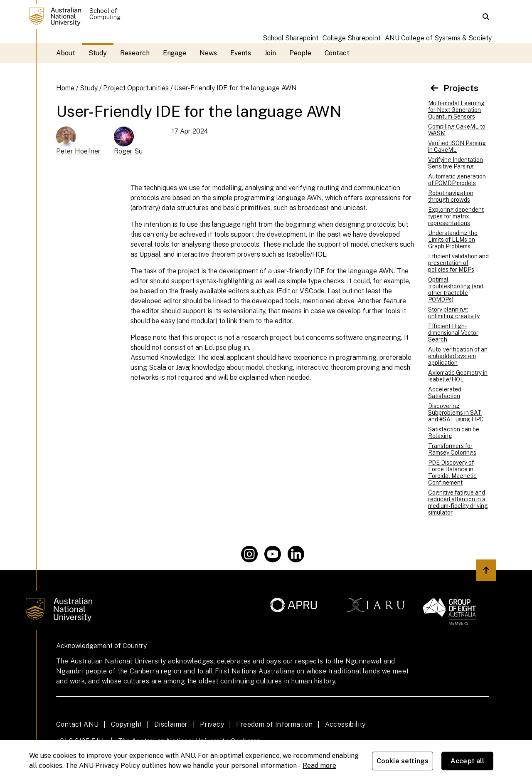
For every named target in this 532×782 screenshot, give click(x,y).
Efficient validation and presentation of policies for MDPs (458, 263)
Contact (337, 53)
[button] (486, 17)
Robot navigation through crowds (451, 196)
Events (241, 53)
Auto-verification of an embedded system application (458, 356)
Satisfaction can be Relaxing (454, 433)
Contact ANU (77, 724)
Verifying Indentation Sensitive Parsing (456, 163)
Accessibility (345, 724)
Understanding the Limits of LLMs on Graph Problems (453, 240)
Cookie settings (403, 761)
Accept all (468, 761)
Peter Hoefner (78, 151)
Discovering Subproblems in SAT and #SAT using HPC (456, 413)
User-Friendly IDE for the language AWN (235, 88)
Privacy (212, 724)
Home (65, 88)
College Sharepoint (352, 38)
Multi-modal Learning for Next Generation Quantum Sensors (456, 110)
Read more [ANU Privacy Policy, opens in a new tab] (319, 766)
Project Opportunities (136, 88)
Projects (453, 88)
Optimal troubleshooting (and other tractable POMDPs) (456, 290)
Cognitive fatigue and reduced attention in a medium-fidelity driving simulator (458, 502)
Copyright (127, 724)
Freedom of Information (274, 724)
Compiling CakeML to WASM (457, 130)
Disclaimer (171, 724)
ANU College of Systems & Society (438, 38)
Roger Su (128, 151)
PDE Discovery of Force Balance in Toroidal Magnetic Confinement (452, 473)
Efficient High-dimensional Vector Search (453, 333)
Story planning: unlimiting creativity (454, 313)
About (66, 53)
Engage (175, 53)
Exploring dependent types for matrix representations (456, 216)
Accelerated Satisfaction (445, 393)
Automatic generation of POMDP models (457, 180)
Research (135, 53)
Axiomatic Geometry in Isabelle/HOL (458, 376)
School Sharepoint (291, 38)
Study (98, 53)
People (300, 53)
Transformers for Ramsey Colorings (452, 449)
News (208, 53)
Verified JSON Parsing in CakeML (457, 146)
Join (270, 53)
